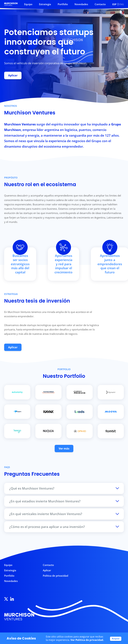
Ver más (64, 450)
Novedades (81, 4)
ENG (121, 4)
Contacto (100, 4)
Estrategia (45, 4)
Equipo (28, 4)
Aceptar (116, 639)
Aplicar (13, 75)
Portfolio (63, 4)
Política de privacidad (55, 577)
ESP (114, 4)
